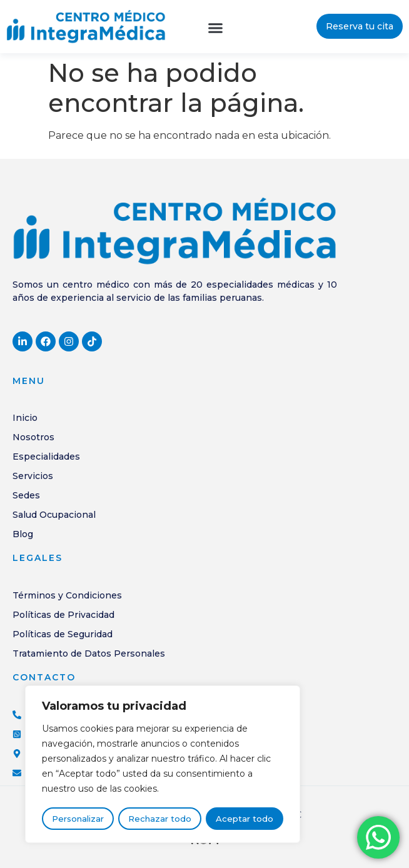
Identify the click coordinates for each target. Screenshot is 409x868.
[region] (163, 765)
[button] (215, 28)
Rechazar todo (160, 819)
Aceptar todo (245, 819)
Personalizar (78, 819)
